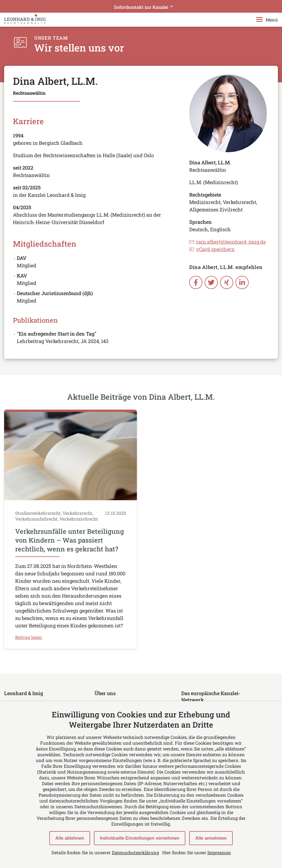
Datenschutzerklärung (135, 852)
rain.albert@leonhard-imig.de (227, 242)
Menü (267, 20)
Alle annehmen (211, 838)
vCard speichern (212, 249)
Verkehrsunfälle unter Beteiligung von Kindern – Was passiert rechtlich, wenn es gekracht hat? (70, 540)
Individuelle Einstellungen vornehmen (140, 838)
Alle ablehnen (70, 838)
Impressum (219, 852)
